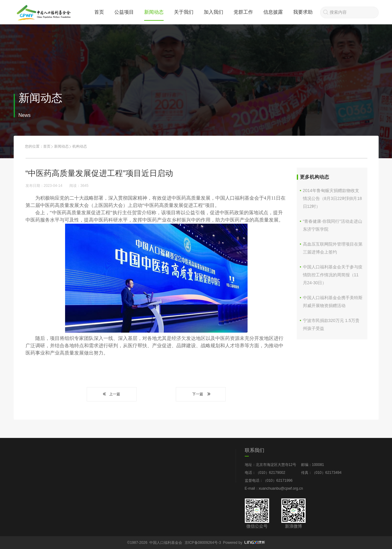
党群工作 (243, 12)
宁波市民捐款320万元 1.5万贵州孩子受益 (331, 324)
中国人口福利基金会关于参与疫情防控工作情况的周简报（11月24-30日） (333, 275)
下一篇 (201, 394)
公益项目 (124, 12)
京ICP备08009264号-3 (203, 543)
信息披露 (273, 12)
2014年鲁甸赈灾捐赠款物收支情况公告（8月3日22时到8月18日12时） (333, 198)
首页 (99, 12)
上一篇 (112, 394)
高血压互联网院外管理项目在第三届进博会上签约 (333, 248)
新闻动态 (154, 12)
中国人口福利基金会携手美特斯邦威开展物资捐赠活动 (333, 302)
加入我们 (213, 12)
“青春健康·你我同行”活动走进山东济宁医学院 (333, 225)
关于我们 (184, 12)
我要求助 (303, 12)
